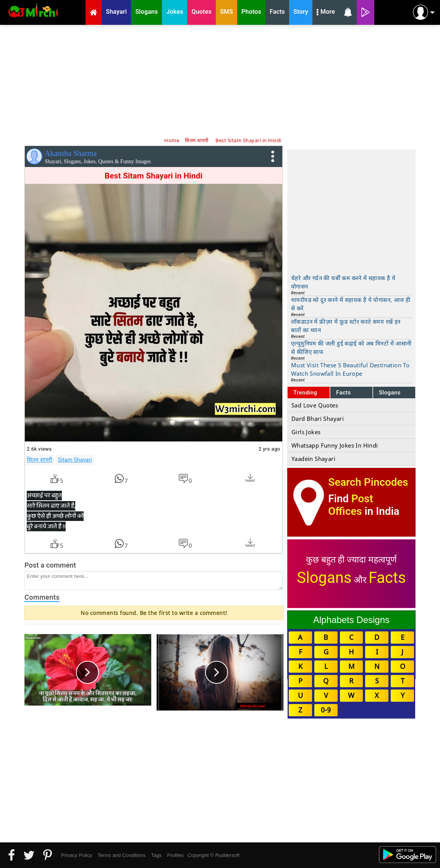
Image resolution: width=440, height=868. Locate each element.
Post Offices (351, 505)
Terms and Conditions (121, 855)
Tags (156, 855)
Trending (305, 393)
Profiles (175, 855)
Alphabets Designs (351, 620)
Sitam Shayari (75, 460)
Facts (344, 393)
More (326, 13)
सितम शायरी (40, 460)
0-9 (326, 710)
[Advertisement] (220, 80)
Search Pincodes (368, 482)
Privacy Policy (77, 855)
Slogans (390, 393)
